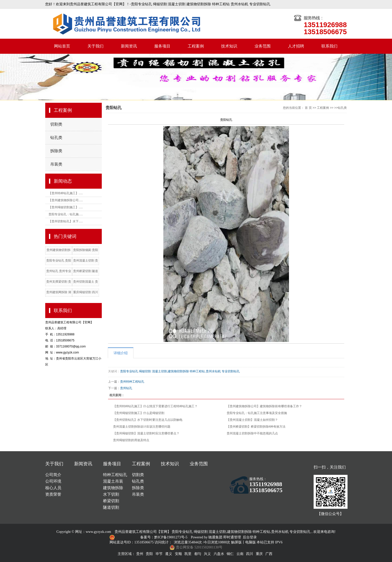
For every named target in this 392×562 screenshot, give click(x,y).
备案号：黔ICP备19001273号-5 (164, 537)
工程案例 (196, 46)
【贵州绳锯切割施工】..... (66, 207)
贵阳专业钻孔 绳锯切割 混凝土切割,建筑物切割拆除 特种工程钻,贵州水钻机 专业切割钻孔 (180, 371)
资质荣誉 (53, 494)
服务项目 (162, 46)
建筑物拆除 (113, 488)
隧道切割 (111, 507)
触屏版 (236, 542)
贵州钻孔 (126, 388)
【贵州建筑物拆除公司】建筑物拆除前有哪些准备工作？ (264, 406)
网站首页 (62, 46)
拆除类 (56, 151)
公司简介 (53, 475)
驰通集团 (216, 537)
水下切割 (111, 494)
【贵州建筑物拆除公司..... (66, 200)
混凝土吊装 (113, 481)
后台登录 (250, 537)
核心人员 (53, 488)
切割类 (56, 124)
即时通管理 (232, 537)
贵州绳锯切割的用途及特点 (131, 440)
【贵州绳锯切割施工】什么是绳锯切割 (139, 413)
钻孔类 (56, 138)
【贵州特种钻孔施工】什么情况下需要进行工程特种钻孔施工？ (155, 406)
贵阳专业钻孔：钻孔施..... (66, 214)
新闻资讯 (129, 46)
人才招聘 (296, 46)
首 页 (308, 108)
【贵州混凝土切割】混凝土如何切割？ (252, 420)
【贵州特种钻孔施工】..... (66, 193)
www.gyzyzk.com (98, 532)
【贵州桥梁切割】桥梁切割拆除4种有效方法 (256, 427)
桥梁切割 (111, 501)
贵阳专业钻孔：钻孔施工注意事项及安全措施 (257, 413)
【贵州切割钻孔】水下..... (66, 221)
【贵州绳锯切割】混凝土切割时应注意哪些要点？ (146, 433)
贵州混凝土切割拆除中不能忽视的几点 (252, 433)
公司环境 (53, 481)
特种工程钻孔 (115, 475)
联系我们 (329, 46)
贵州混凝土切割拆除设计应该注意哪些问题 (142, 427)
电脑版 (251, 542)
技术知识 (229, 46)
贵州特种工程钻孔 (132, 382)
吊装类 (56, 164)
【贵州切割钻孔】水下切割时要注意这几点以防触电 (148, 420)
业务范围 (263, 46)
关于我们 (95, 46)
